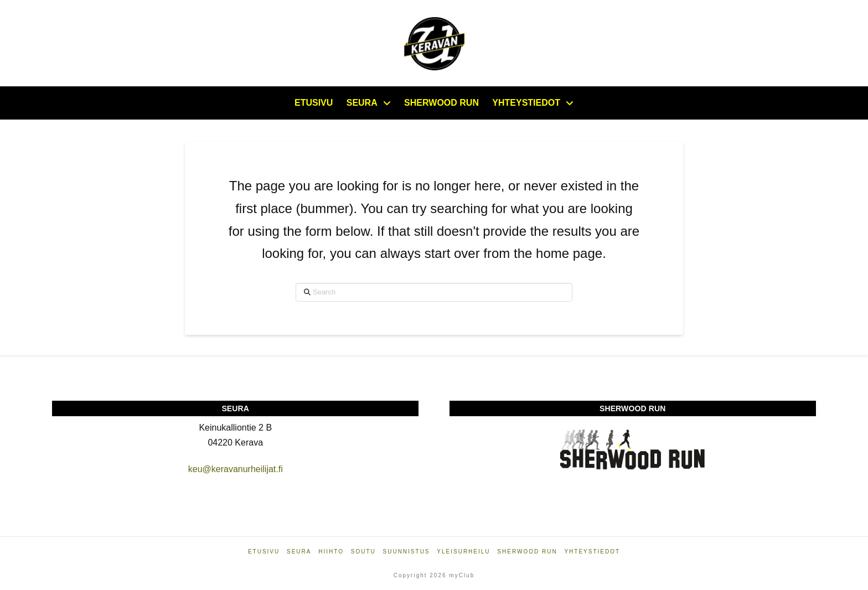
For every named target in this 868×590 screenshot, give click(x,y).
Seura (299, 552)
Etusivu (264, 552)
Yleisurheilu (463, 552)
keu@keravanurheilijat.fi (236, 469)
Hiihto (331, 552)
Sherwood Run (527, 552)
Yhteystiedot (592, 552)
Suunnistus (407, 552)
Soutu (363, 552)
